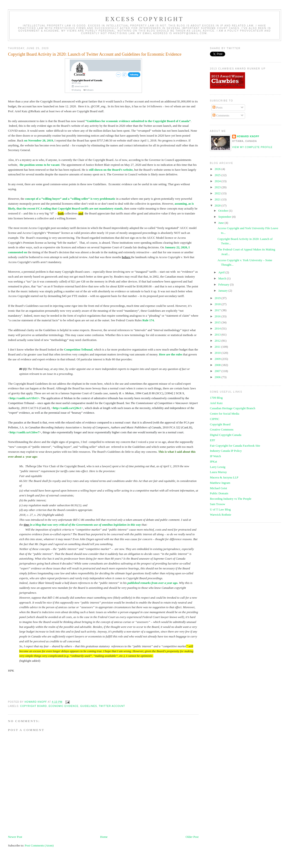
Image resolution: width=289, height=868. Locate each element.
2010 (218, 353)
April (222, 272)
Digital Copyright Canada (226, 435)
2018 (218, 304)
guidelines (89, 706)
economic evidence (64, 706)
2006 (218, 377)
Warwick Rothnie (221, 515)
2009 (218, 359)
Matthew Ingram (220, 483)
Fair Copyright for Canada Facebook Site (235, 446)
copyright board (33, 706)
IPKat (213, 461)
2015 (218, 322)
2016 (218, 316)
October (223, 211)
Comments (221, 115)
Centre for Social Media (225, 414)
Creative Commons (222, 429)
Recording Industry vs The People (231, 499)
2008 (218, 365)
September (225, 217)
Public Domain (219, 493)
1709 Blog (216, 398)
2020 (218, 205)
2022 (218, 193)
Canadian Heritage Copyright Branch (233, 408)
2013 (218, 335)
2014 (218, 328)
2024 (218, 181)
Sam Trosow (218, 504)
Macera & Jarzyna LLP (224, 477)
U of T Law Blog (220, 509)
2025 (218, 175)
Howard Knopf (248, 136)
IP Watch (215, 456)
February (224, 284)
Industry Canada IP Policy (226, 451)
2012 (218, 341)
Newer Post (15, 837)
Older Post (192, 837)
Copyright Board (220, 424)
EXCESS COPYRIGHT (144, 19)
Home (104, 837)
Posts (218, 107)
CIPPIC (215, 419)
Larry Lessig (218, 467)
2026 (218, 169)
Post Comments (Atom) (39, 845)
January (223, 291)
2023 (218, 187)
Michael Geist (219, 488)
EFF (213, 440)
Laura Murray (219, 472)
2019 (218, 298)
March (222, 278)
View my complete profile (252, 147)
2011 (218, 347)
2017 (218, 310)
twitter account (112, 706)
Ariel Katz (216, 403)
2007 (218, 371)
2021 (218, 199)
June (221, 223)
